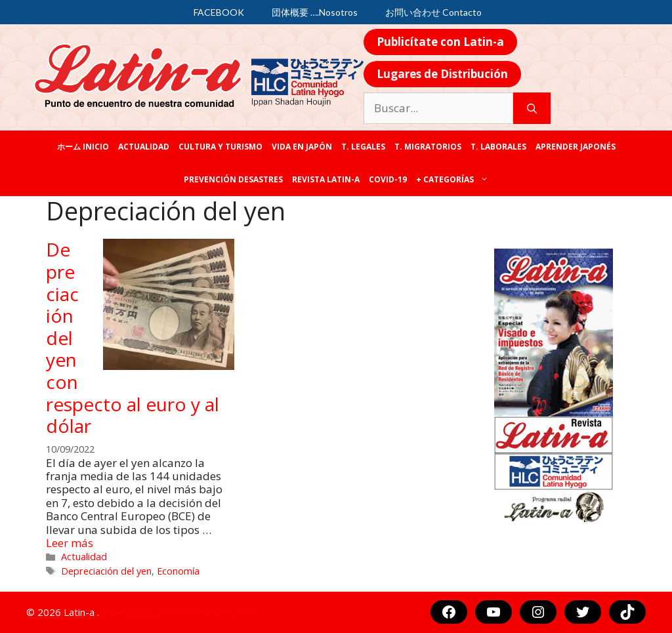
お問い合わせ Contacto (433, 12)
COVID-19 (388, 179)
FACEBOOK (219, 12)
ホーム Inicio (83, 147)
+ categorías (454, 180)
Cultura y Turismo (220, 147)
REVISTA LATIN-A (326, 179)
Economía (178, 571)
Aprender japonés (576, 147)
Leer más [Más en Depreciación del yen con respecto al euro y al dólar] (70, 543)
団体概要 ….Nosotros (315, 12)
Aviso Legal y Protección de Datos (179, 612)
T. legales (363, 147)
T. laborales (498, 147)
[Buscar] (532, 108)
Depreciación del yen (106, 571)
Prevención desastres (233, 179)
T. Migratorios (428, 147)
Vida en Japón (302, 147)
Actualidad (144, 147)
